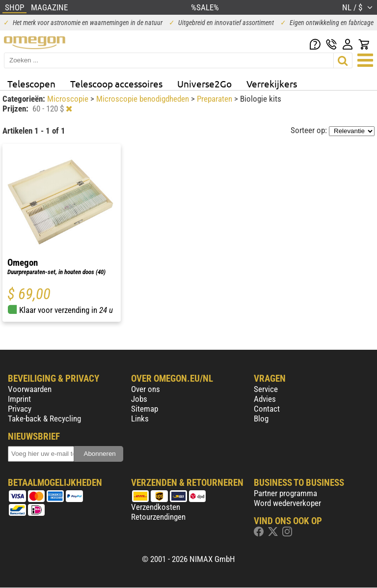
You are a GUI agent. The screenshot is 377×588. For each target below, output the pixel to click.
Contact (267, 409)
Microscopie (69, 99)
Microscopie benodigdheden (144, 99)
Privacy (20, 409)
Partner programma (285, 493)
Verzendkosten (156, 507)
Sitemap (145, 409)
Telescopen (31, 84)
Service (266, 389)
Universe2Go (204, 84)
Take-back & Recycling (44, 419)
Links (140, 419)
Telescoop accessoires (116, 84)
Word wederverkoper (287, 503)
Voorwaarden (30, 389)
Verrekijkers (272, 84)
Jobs (139, 399)
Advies (265, 399)
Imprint (19, 399)
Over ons (146, 389)
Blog (261, 419)
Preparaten (215, 99)
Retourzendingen (158, 517)
